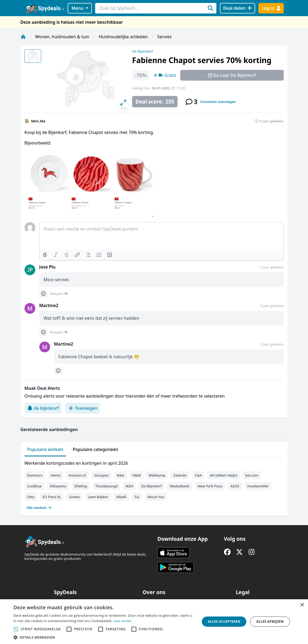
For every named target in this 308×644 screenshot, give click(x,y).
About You (156, 497)
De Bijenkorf (142, 51)
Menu (80, 8)
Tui (137, 497)
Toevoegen (83, 408)
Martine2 (49, 305)
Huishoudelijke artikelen (123, 37)
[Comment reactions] (43, 294)
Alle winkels (39, 508)
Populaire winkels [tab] (45, 449)
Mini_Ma (38, 121)
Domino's (35, 475)
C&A (198, 475)
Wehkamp (157, 475)
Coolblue (34, 486)
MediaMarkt (180, 486)
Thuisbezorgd (106, 486)
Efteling (81, 486)
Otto (31, 497)
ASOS (235, 486)
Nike (120, 475)
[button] (104, 637)
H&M (136, 475)
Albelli (121, 497)
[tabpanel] (154, 484)
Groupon (101, 475)
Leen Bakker (98, 497)
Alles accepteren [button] (224, 621)
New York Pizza (210, 486)
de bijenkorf (43, 408)
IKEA (129, 486)
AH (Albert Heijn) (224, 475)
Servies (165, 37)
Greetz (74, 497)
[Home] (23, 37)
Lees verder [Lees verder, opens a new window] (122, 621)
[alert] (154, 622)
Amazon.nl (77, 475)
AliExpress (58, 486)
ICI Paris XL (52, 497)
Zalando (180, 475)
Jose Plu (48, 267)
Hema (56, 475)
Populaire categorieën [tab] (96, 449)
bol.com (252, 475)
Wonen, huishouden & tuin (62, 37)
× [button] (302, 605)
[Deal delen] (238, 8)
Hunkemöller (258, 486)
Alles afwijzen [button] (270, 621)
